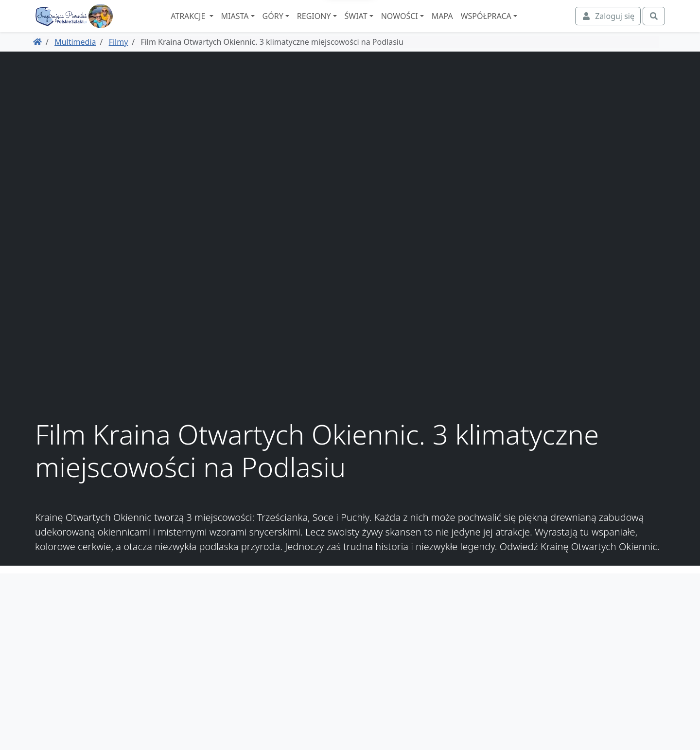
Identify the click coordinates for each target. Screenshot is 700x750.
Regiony (340, 25)
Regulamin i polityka (626, 655)
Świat (382, 25)
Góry (299, 25)
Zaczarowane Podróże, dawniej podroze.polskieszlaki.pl (607, 672)
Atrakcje (216, 25)
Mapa (469, 25)
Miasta (261, 25)
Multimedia (75, 59)
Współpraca (512, 25)
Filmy (119, 59)
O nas (653, 631)
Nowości (426, 25)
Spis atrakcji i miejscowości (614, 643)
